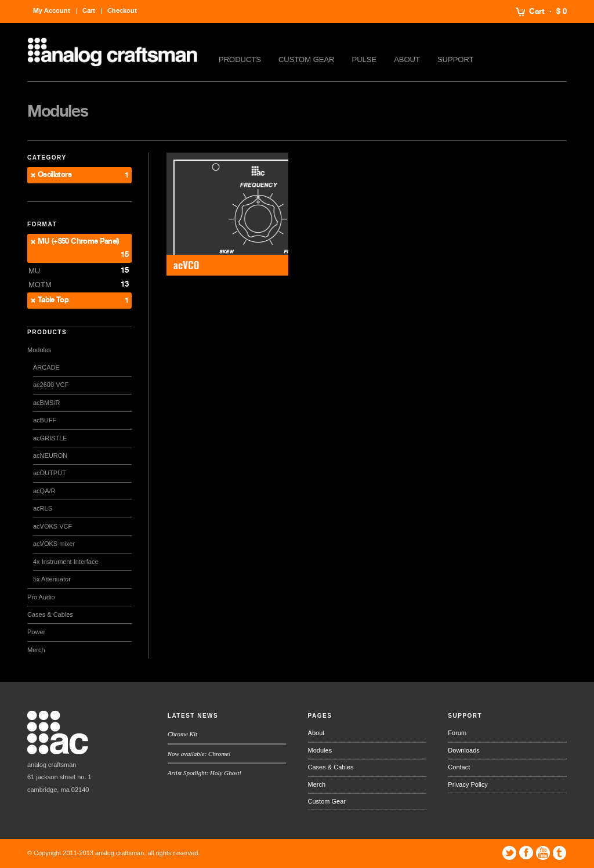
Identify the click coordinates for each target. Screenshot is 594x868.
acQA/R (44, 491)
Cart (537, 12)
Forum (457, 733)
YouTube (543, 853)
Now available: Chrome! (199, 754)
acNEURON (50, 455)
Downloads (463, 750)
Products (240, 59)
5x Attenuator (52, 579)
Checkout (122, 11)
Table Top (53, 300)
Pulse (365, 59)
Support (456, 59)
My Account (52, 11)
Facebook (526, 853)
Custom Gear (307, 59)
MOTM (40, 285)
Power (36, 632)
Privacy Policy (468, 784)
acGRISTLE (50, 438)
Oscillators (55, 175)
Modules (39, 350)
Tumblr (560, 853)
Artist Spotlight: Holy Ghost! (204, 773)
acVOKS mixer (54, 544)
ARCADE (46, 367)
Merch (36, 650)
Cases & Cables (50, 614)
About (407, 59)
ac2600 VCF (51, 385)
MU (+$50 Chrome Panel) (79, 242)
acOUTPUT (50, 473)
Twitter (509, 853)
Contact (459, 767)
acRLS (43, 508)
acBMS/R (46, 403)
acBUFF (45, 420)
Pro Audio (41, 597)
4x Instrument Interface (66, 562)
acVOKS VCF (52, 526)
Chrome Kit (182, 734)
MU (34, 271)
